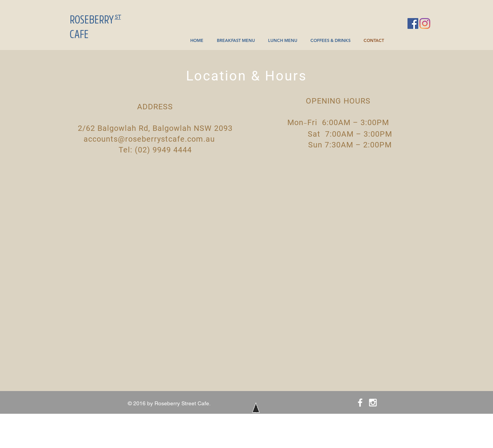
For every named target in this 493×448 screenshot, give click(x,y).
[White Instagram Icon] (373, 403)
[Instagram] (425, 23)
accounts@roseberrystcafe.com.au (149, 139)
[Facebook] (413, 23)
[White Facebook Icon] (360, 403)
